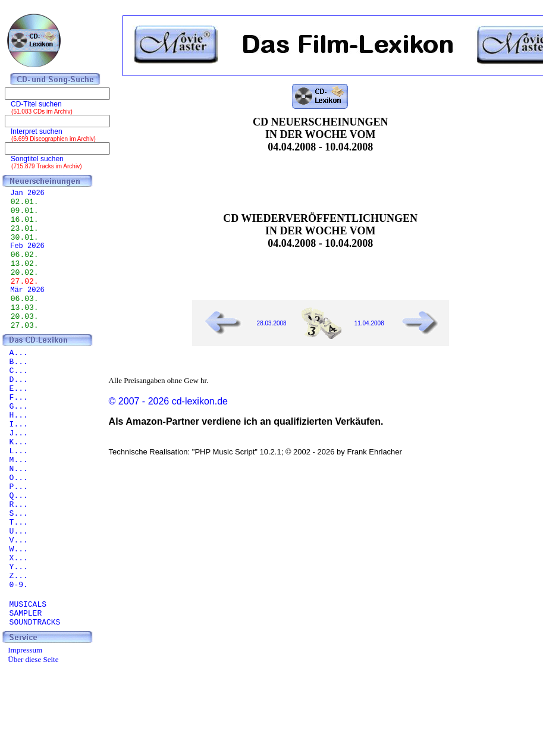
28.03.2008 (272, 323)
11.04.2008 (369, 323)
